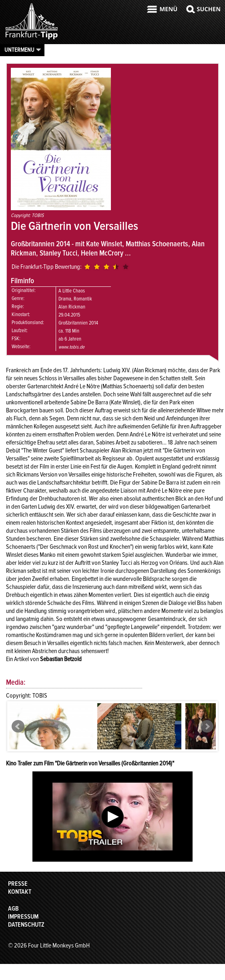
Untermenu (19, 50)
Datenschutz (26, 925)
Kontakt (20, 892)
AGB (13, 909)
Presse (18, 884)
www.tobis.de (71, 347)
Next (207, 726)
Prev (18, 726)
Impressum (23, 917)
